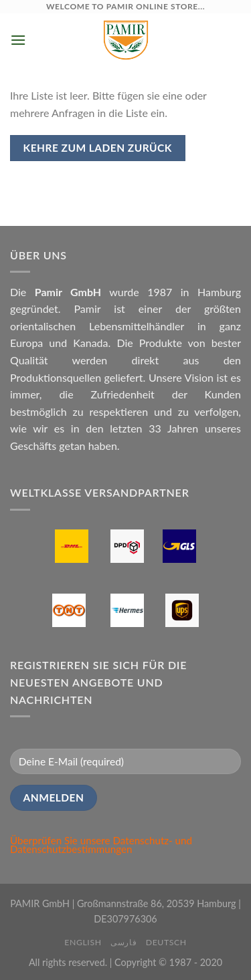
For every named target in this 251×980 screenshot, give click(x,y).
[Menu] (18, 40)
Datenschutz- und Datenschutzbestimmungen (101, 845)
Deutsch (166, 942)
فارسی (123, 942)
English (83, 942)
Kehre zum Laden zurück (98, 148)
